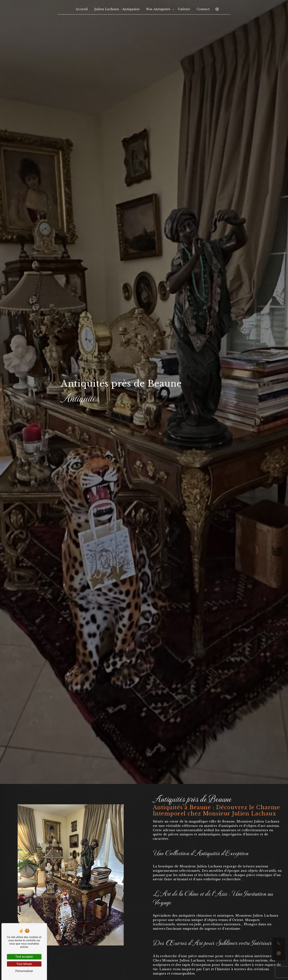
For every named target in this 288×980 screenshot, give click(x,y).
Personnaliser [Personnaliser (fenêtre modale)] (24, 971)
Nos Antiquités (158, 9)
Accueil (82, 9)
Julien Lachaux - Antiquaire (117, 9)
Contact (203, 9)
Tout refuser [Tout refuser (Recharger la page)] (24, 964)
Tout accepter (24, 957)
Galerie (184, 9)
